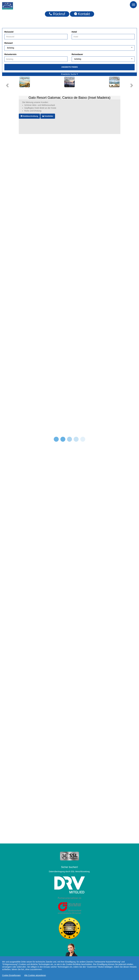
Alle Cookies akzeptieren (35, 975)
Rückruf (57, 14)
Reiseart (9, 43)
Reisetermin (10, 54)
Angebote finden (69, 67)
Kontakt (82, 14)
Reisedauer (77, 54)
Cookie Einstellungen (11, 975)
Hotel (74, 32)
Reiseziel (9, 32)
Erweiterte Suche (70, 74)
